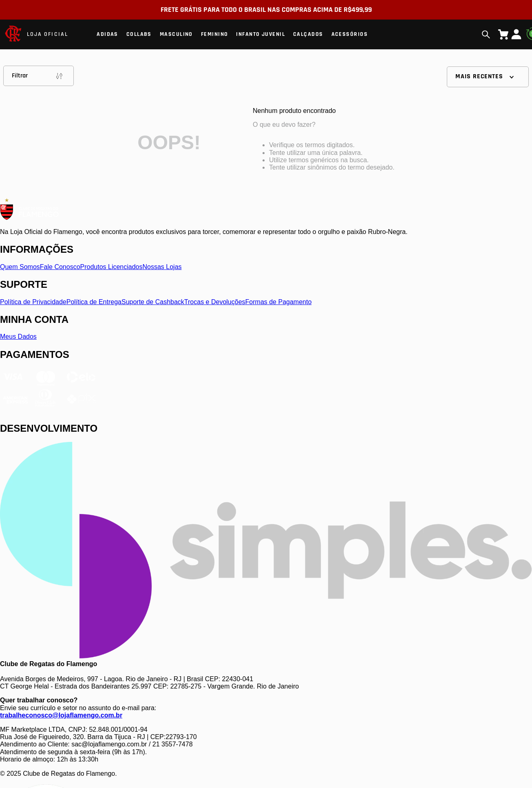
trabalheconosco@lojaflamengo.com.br (61, 715)
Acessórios (350, 34)
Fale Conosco (60, 267)
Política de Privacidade (33, 302)
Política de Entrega (94, 302)
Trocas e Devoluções (215, 302)
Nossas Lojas (162, 267)
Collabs (139, 34)
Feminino (215, 34)
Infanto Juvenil (260, 34)
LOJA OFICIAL (47, 34)
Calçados (308, 34)
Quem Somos (20, 267)
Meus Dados (18, 337)
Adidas (107, 34)
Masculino (176, 34)
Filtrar (39, 76)
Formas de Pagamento (279, 302)
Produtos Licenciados (111, 267)
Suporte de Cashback (153, 302)
